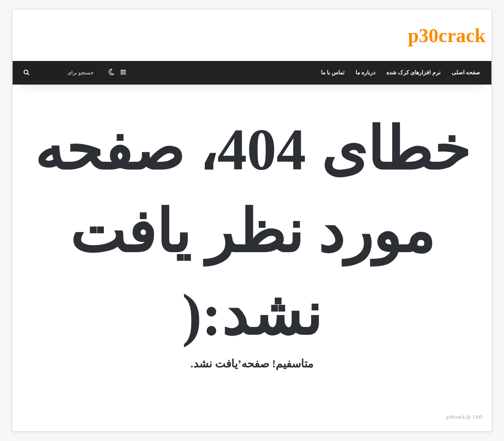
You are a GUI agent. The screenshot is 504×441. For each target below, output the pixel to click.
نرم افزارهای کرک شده (413, 73)
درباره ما (366, 73)
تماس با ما (333, 73)
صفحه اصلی (466, 73)
